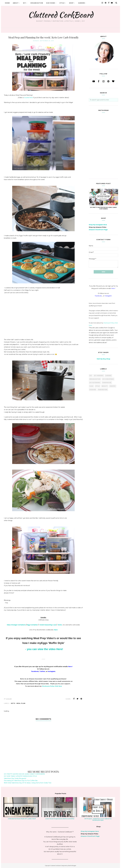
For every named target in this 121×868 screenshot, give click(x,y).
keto (13, 703)
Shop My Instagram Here (98, 225)
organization (95, 379)
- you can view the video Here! (44, 649)
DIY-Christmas (108, 379)
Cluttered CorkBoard (61, 15)
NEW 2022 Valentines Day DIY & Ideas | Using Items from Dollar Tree (28, 783)
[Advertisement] (43, 317)
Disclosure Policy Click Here (52, 686)
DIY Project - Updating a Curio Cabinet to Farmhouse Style (98, 819)
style (98, 386)
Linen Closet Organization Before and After (60, 819)
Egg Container (32, 625)
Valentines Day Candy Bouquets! (15, 778)
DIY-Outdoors (95, 383)
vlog (91, 386)
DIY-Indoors (99, 376)
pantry (113, 386)
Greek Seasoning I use (48, 625)
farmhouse (107, 383)
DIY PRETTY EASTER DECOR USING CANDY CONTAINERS (24, 774)
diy (91, 376)
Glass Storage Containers (16, 625)
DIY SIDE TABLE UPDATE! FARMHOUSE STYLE (20, 776)
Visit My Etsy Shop (103, 359)
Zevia (60, 625)
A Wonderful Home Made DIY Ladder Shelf (22, 819)
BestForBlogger (72, 866)
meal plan (21, 703)
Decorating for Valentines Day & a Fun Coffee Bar (21, 781)
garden (108, 376)
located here (29, 98)
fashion (93, 390)
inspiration (103, 390)
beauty (105, 386)
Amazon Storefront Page (98, 230)
